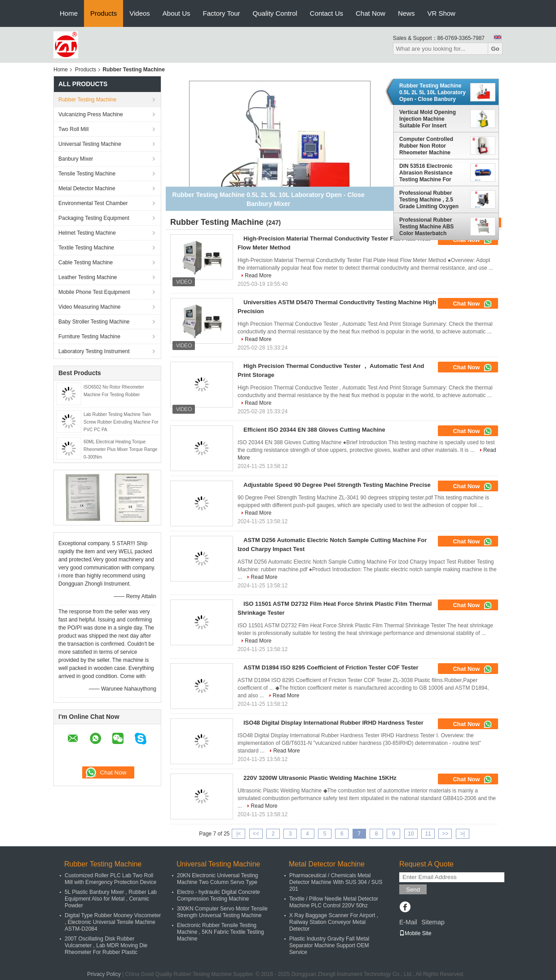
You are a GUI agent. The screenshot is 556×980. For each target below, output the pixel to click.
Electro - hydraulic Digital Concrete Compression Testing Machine (218, 895)
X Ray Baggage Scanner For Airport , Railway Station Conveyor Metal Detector (334, 922)
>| (463, 834)
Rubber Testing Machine (87, 100)
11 (428, 834)
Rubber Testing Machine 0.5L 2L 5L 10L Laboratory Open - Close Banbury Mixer (432, 92)
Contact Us (327, 13)
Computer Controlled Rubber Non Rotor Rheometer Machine (426, 146)
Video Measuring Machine (90, 307)
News (406, 13)
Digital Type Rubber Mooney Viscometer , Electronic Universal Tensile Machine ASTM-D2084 (113, 922)
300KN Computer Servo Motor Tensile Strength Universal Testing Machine (222, 912)
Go (495, 49)
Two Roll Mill (73, 129)
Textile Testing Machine (86, 248)
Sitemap (433, 922)
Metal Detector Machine (87, 188)
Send (413, 890)
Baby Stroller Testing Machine (94, 322)
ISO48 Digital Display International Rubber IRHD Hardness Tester (333, 723)
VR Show (441, 13)
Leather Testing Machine (88, 277)
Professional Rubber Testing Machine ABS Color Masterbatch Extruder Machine (426, 227)
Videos (140, 13)
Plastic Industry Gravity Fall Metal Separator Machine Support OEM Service (329, 945)
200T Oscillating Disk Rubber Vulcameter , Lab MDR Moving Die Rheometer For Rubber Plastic (106, 945)
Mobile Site (415, 933)
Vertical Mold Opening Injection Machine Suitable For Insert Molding (428, 119)
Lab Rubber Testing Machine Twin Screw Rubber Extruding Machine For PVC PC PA (121, 422)
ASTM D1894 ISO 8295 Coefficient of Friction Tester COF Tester (331, 667)
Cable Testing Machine (86, 262)
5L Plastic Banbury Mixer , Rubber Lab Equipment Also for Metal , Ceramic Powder (111, 899)
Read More (258, 276)
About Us (177, 13)
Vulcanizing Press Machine (91, 114)
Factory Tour (222, 13)
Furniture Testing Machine (89, 337)
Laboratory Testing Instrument (94, 351)
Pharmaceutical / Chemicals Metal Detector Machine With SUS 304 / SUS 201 (336, 882)
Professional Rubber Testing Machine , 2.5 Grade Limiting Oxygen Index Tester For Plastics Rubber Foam (431, 200)
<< (256, 834)
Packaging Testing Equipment (94, 218)
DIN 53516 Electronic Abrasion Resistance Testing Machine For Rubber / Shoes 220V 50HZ (426, 173)
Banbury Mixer (76, 159)
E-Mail (408, 922)
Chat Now (371, 13)
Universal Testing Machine (90, 144)
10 (411, 834)
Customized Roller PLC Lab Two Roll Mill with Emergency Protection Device (110, 879)
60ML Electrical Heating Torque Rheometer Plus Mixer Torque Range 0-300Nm (120, 449)
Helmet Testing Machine (87, 233)
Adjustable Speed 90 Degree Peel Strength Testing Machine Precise (337, 485)
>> (445, 834)
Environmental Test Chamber (93, 203)
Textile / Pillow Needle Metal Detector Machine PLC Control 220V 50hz (334, 902)
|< (238, 834)
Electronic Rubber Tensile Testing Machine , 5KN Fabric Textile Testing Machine (221, 932)
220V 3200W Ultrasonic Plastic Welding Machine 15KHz (320, 778)
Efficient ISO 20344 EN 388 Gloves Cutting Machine (314, 430)
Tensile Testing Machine (87, 174)
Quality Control (275, 13)
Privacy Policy (104, 974)
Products (104, 13)
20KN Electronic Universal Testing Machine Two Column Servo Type (218, 879)
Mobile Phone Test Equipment (94, 292)
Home (69, 13)
